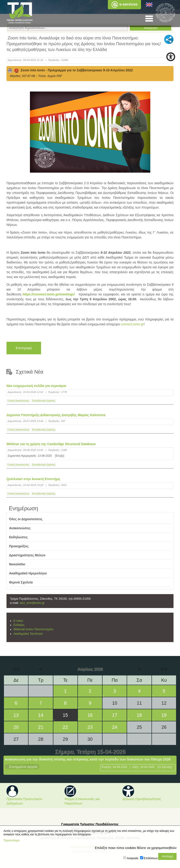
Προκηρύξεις (19, 546)
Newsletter (17, 564)
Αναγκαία (133, 858)
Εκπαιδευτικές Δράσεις (44, 401)
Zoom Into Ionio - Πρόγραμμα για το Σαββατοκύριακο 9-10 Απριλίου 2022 (70, 70)
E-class (18, 621)
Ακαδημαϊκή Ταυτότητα (28, 634)
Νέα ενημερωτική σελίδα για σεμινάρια (36, 386)
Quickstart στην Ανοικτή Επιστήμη (33, 479)
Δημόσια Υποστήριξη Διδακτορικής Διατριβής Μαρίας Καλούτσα (56, 415)
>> (164, 669)
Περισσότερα (11, 840)
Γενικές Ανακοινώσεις (18, 401)
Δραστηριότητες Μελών (27, 555)
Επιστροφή (24, 348)
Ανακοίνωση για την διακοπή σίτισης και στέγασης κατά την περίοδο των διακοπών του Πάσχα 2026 (88, 759)
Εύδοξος (19, 625)
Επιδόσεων (151, 858)
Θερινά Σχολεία (21, 582)
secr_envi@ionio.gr (32, 603)
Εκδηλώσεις (18, 537)
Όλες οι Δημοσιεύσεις (26, 519)
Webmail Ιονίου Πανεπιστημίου (34, 629)
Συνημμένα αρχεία (23, 767)
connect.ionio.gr (132, 324)
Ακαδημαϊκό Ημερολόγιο (28, 573)
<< (16, 669)
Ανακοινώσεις (20, 528)
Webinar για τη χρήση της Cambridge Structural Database (51, 444)
